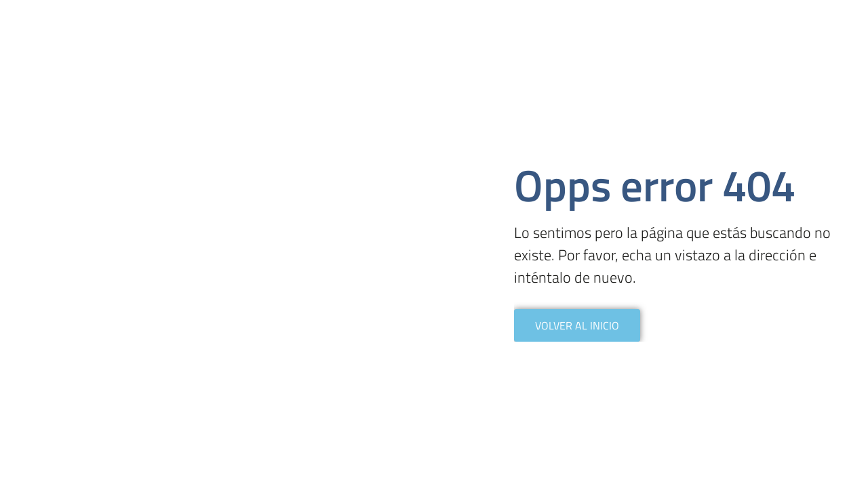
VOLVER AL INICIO (577, 325)
